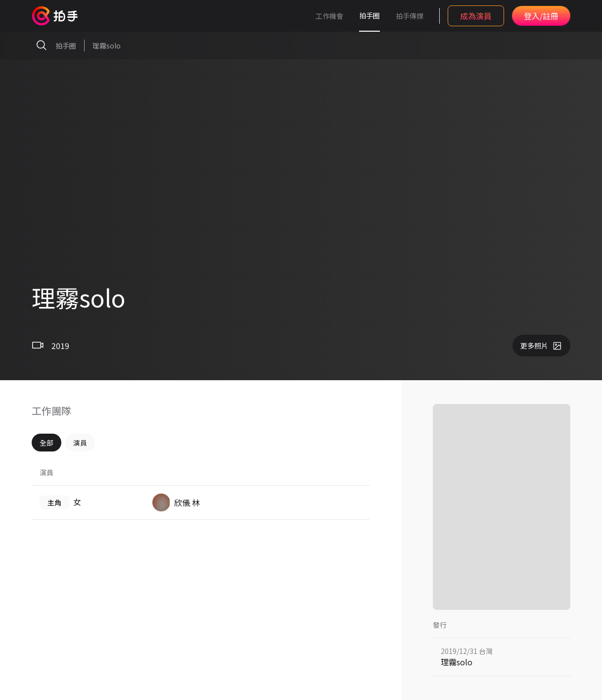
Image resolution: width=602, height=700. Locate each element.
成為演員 (476, 16)
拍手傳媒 (410, 16)
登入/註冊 (541, 16)
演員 (80, 443)
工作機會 (329, 16)
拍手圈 (370, 15)
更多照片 (541, 346)
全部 (46, 443)
